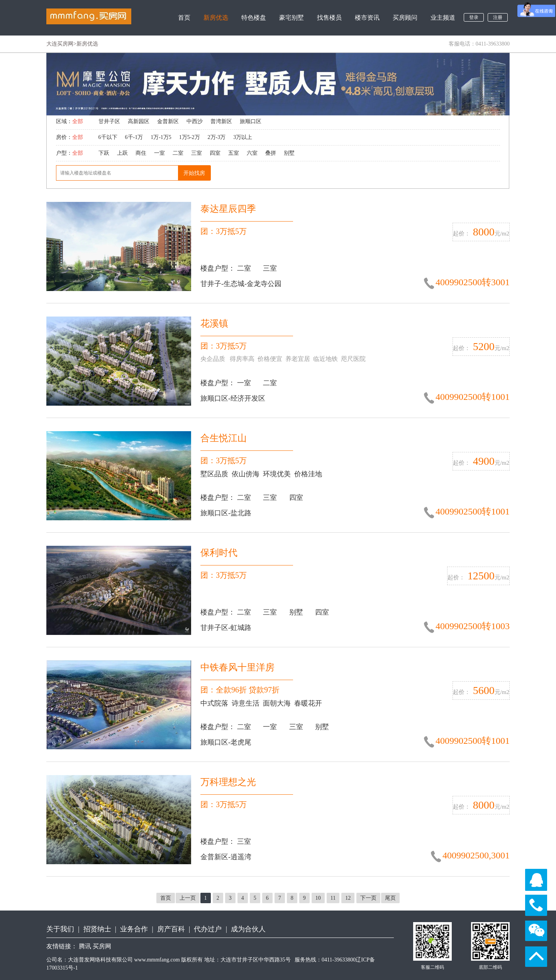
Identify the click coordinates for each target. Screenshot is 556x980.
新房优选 (216, 18)
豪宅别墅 (292, 18)
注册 (498, 17)
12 (348, 898)
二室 (178, 153)
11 (333, 898)
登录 (474, 17)
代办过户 (208, 929)
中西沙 (195, 121)
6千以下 (108, 137)
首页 (184, 18)
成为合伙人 (248, 929)
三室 (197, 153)
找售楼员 (329, 18)
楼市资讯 (367, 18)
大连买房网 (60, 44)
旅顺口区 (251, 121)
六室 (252, 153)
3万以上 (243, 137)
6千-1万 (134, 137)
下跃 (104, 153)
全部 (78, 121)
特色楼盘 (254, 18)
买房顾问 (405, 18)
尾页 (390, 898)
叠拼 (271, 153)
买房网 (102, 946)
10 (318, 898)
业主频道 (443, 18)
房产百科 (171, 929)
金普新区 (168, 121)
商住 (141, 153)
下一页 (368, 898)
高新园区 (139, 121)
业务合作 (134, 929)
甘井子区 (109, 121)
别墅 (289, 153)
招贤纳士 (97, 929)
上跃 (122, 153)
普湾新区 (221, 121)
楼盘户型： (219, 268)
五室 (234, 153)
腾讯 (85, 946)
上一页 (188, 898)
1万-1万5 (161, 137)
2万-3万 (217, 137)
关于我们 (60, 929)
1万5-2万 (190, 137)
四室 (215, 153)
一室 (159, 153)
